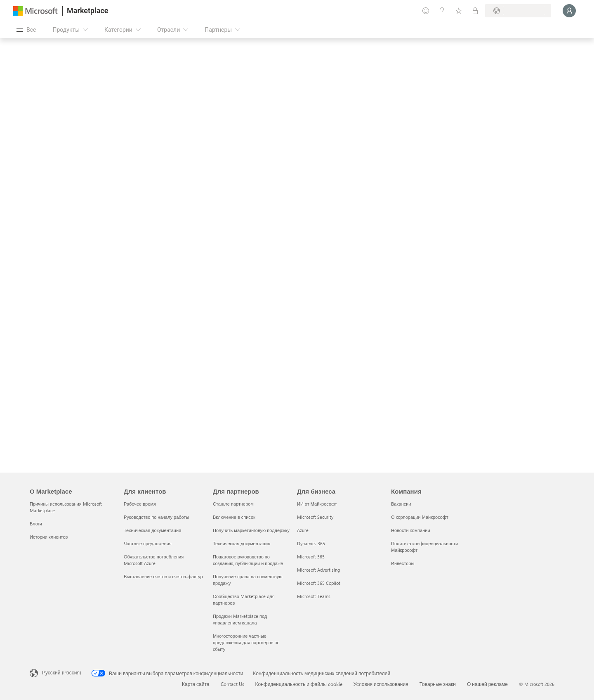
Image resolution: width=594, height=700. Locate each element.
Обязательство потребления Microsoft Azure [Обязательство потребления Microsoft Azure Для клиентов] (154, 560)
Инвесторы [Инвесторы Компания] (403, 563)
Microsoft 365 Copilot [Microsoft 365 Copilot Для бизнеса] (319, 583)
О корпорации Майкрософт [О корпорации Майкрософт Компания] (420, 517)
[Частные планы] (475, 11)
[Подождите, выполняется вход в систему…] (569, 11)
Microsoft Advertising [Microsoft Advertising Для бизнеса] (318, 570)
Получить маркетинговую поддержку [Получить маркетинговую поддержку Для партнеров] (251, 530)
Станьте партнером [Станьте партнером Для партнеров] (233, 504)
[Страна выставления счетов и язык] (518, 11)
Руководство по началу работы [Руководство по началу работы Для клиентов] (156, 517)
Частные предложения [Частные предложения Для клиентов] (148, 543)
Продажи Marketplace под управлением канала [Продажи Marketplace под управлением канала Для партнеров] (240, 619)
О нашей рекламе (487, 684)
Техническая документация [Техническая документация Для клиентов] (152, 530)
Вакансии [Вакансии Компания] (401, 504)
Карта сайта (196, 684)
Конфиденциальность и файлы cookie (299, 684)
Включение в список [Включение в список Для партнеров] (234, 517)
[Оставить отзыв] (426, 11)
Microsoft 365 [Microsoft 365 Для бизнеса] (311, 557)
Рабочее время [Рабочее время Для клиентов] (140, 504)
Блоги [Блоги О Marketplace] (36, 524)
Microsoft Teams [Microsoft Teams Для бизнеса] (314, 596)
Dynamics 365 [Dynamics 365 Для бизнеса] (311, 543)
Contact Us (232, 684)
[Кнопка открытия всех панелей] (26, 30)
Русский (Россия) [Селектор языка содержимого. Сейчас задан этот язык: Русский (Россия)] (62, 672)
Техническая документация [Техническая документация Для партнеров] (242, 543)
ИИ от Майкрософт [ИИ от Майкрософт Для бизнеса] (317, 504)
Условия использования (381, 684)
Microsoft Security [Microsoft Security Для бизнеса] (315, 517)
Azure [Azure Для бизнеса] (303, 530)
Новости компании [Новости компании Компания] (411, 530)
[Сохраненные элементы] (459, 11)
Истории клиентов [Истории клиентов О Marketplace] (49, 537)
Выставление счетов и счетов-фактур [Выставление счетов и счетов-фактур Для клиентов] (163, 576)
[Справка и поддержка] (442, 11)
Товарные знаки (438, 684)
